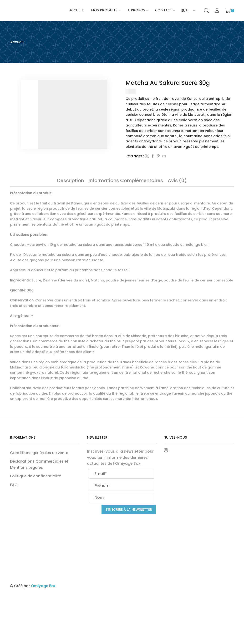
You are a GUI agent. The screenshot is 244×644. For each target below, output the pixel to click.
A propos (138, 11)
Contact (165, 11)
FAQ (14, 485)
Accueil (76, 11)
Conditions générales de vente (39, 453)
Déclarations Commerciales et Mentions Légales (39, 464)
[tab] (71, 180)
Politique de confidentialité (36, 476)
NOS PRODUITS (106, 11)
